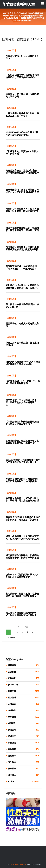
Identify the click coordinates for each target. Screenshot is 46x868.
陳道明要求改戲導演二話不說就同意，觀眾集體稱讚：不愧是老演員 (22, 229)
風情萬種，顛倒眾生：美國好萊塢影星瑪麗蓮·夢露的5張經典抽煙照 (22, 248)
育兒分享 (24, 756)
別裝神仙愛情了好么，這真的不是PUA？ (22, 57)
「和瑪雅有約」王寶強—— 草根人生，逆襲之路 (22, 153)
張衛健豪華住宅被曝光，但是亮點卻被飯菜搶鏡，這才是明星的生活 (22, 557)
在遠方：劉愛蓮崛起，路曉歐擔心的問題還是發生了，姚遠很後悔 (22, 480)
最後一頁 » (12, 638)
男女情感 (24, 698)
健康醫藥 (24, 769)
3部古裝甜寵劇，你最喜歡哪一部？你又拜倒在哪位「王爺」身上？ (23, 461)
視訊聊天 (24, 775)
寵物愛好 (24, 749)
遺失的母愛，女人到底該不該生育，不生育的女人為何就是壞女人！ (21, 402)
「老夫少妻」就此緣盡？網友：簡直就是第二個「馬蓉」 (22, 114)
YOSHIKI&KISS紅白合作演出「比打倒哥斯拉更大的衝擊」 (22, 134)
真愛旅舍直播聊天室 (19, 864)
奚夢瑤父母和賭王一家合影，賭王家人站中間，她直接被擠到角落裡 (22, 499)
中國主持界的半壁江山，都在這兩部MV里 (22, 344)
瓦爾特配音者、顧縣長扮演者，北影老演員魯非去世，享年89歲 (22, 442)
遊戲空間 (24, 736)
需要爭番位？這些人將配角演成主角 (22, 325)
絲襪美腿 (24, 665)
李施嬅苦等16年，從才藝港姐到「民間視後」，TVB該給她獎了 (21, 267)
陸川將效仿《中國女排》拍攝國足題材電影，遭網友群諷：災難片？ (22, 287)
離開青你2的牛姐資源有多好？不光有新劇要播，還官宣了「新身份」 (23, 518)
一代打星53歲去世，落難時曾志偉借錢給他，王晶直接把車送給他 (22, 76)
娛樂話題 (11, 50)
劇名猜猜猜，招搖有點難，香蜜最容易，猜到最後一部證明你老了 (22, 595)
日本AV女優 (24, 685)
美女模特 (24, 672)
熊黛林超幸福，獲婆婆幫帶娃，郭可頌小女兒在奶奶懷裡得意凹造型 (22, 191)
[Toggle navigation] (42, 3)
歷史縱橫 (24, 717)
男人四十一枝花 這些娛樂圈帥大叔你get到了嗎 (22, 306)
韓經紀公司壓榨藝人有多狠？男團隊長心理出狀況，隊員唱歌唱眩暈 (22, 210)
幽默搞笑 (24, 711)
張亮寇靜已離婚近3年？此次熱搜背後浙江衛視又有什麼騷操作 (23, 363)
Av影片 (24, 782)
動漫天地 (24, 730)
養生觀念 (24, 762)
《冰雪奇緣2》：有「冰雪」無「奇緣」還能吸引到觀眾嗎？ (23, 382)
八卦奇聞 (24, 704)
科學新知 (24, 723)
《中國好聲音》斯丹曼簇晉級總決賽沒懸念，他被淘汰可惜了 (22, 423)
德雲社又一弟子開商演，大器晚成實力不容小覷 (22, 95)
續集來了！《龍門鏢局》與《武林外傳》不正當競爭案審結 (22, 576)
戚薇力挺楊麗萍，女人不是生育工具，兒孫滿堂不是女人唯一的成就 (22, 538)
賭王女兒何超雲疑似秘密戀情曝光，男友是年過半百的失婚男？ (21, 614)
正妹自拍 (24, 678)
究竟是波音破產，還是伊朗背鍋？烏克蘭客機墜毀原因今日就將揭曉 (22, 172)
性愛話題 (24, 691)
